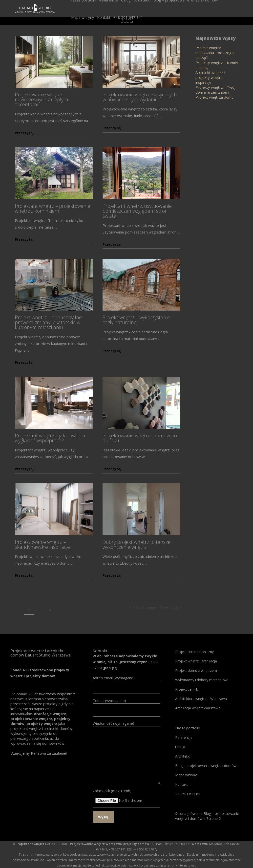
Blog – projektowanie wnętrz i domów (206, 766)
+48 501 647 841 (189, 794)
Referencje (184, 737)
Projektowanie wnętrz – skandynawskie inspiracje (42, 544)
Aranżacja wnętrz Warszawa (198, 708)
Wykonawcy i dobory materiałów (201, 680)
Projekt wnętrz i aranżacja (196, 661)
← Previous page (142, 607)
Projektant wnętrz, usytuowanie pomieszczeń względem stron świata (137, 211)
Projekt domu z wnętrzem (196, 670)
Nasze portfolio (188, 728)
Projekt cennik (187, 689)
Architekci (183, 756)
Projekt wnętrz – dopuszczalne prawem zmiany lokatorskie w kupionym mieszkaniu (48, 322)
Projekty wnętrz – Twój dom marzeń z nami (215, 90)
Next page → (171, 607)
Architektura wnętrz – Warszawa (201, 699)
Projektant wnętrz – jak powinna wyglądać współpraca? (50, 438)
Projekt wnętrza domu (214, 97)
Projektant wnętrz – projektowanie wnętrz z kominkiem (53, 208)
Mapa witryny (186, 775)
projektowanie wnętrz (31, 719)
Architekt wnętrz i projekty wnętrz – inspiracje (211, 77)
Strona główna (187, 813)
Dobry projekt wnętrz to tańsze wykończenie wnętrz (137, 544)
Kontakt (181, 784)
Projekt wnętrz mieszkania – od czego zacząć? (215, 53)
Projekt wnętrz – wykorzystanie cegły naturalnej (136, 320)
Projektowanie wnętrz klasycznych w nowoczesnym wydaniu (140, 97)
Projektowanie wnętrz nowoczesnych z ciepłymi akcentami (42, 99)
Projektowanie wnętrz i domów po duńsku (140, 438)
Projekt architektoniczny (194, 652)
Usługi (180, 747)
